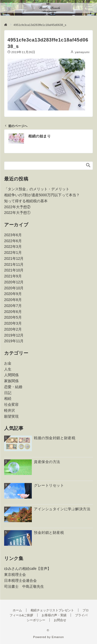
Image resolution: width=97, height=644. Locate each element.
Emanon (58, 637)
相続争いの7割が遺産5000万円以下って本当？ (42, 195)
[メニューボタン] (89, 8)
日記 (8, 393)
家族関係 (11, 381)
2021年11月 (14, 264)
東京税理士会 (15, 575)
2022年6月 (13, 241)
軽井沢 (10, 410)
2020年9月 (13, 294)
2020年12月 (14, 282)
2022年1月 (13, 253)
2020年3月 (13, 323)
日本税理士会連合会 (20, 580)
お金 (8, 363)
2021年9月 (13, 276)
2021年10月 (14, 270)
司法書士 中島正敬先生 (24, 586)
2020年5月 (13, 317)
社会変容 (11, 404)
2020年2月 (13, 329)
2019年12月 (14, 335)
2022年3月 (13, 247)
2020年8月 (13, 300)
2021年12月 (14, 258)
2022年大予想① (17, 213)
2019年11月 (14, 341)
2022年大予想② (17, 207)
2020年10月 (14, 288)
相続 (8, 398)
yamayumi (82, 52)
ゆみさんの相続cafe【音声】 (28, 569)
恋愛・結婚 (13, 387)
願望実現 (11, 416)
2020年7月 (13, 306)
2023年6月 (13, 235)
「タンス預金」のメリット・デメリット (37, 189)
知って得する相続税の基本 (26, 201)
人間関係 (11, 375)
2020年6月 (13, 312)
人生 (8, 369)
